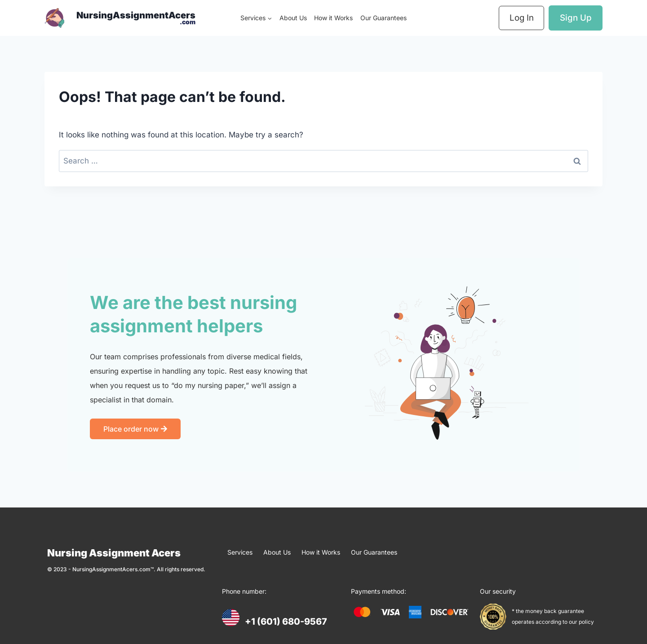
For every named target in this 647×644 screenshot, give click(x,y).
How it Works (333, 18)
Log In (522, 18)
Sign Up (576, 18)
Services (240, 552)
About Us (293, 18)
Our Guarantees (383, 18)
